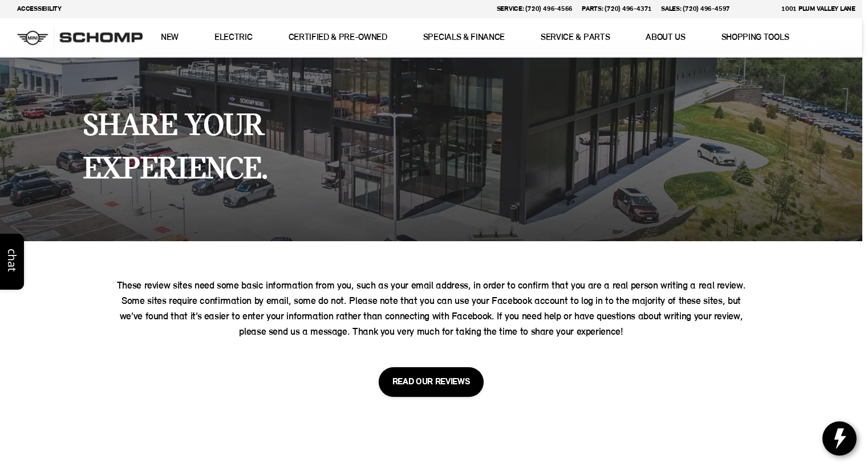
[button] (755, 9)
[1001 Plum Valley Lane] (813, 9)
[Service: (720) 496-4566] (535, 9)
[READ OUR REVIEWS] (431, 382)
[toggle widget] (839, 438)
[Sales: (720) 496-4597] (695, 9)
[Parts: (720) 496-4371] (617, 9)
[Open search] (836, 38)
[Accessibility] (34, 9)
